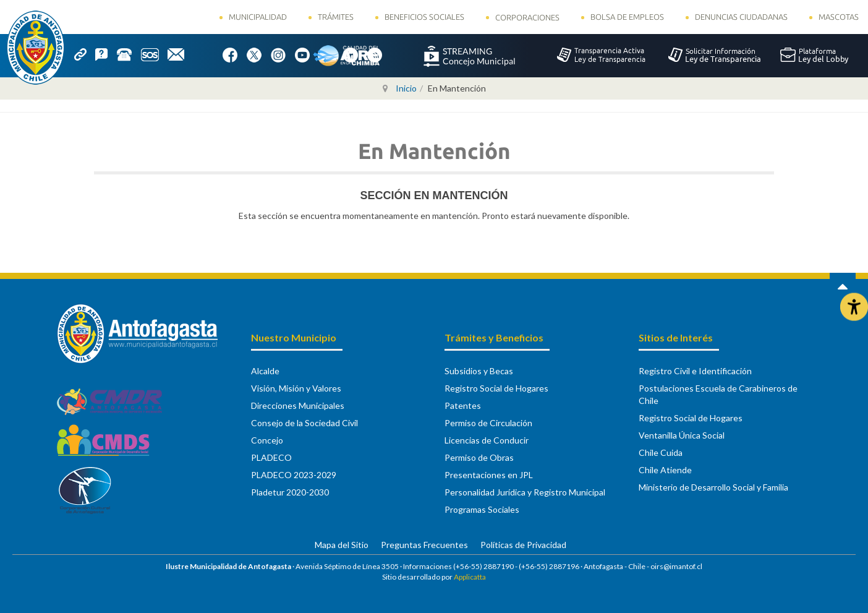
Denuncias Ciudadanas (741, 17)
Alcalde (265, 371)
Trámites (336, 17)
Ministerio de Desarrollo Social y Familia (713, 487)
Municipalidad (258, 17)
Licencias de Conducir (487, 440)
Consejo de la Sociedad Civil (304, 423)
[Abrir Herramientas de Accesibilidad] (854, 306)
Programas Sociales (482, 509)
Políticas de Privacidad (523, 545)
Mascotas (839, 17)
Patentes (463, 405)
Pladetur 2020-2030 (290, 492)
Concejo (267, 440)
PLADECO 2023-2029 (294, 475)
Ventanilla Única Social (682, 435)
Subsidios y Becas (479, 371)
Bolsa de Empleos (627, 17)
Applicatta (470, 577)
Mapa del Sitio (342, 545)
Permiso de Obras (479, 457)
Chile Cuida (661, 452)
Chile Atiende (665, 470)
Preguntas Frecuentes (424, 545)
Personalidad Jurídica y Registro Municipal (525, 492)
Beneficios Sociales (424, 17)
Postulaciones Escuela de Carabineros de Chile (718, 394)
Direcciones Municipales (298, 405)
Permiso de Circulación (488, 423)
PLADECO (271, 457)
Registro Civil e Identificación (695, 371)
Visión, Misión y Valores (296, 388)
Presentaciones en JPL (489, 475)
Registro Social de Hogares (496, 388)
